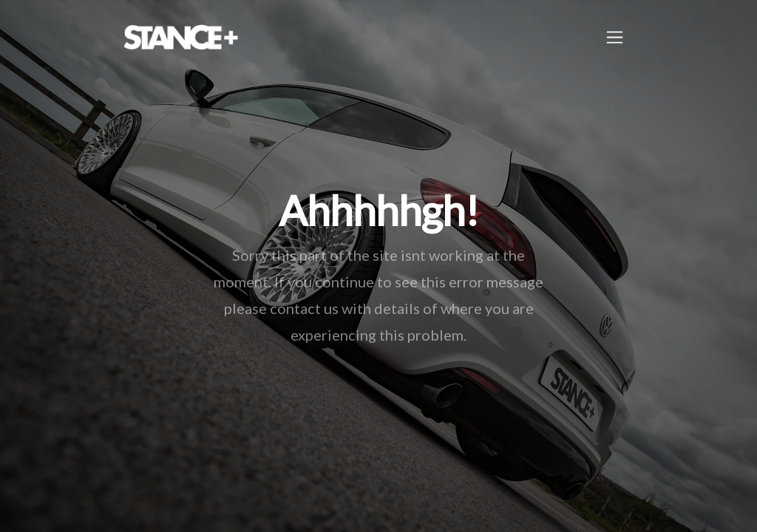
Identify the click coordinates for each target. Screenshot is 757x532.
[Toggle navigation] (615, 37)
